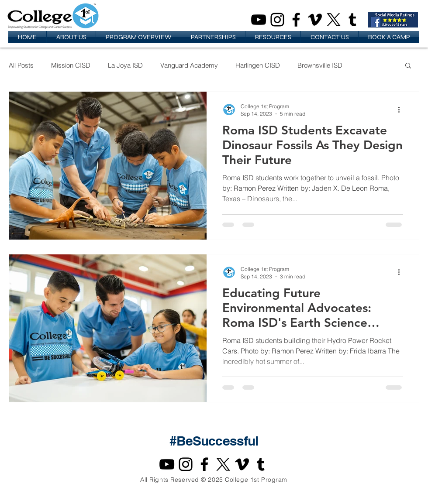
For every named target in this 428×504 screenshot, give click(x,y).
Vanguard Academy (189, 65)
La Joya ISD (125, 65)
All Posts (21, 65)
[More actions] (402, 110)
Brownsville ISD (320, 65)
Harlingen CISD (258, 65)
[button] (71, 37)
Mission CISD (71, 65)
